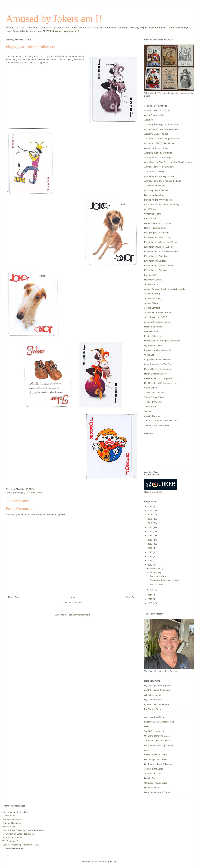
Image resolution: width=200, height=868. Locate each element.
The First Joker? (10, 841)
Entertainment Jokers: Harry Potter (161, 242)
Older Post (131, 597)
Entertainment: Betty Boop (157, 256)
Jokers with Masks (158, 576)
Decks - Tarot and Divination (158, 223)
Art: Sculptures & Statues (156, 190)
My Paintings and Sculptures (158, 686)
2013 (150, 561)
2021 (150, 527)
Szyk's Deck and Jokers (156, 392)
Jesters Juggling (152, 294)
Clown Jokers (151, 219)
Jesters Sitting (151, 303)
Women (148, 411)
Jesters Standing (152, 308)
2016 (150, 548)
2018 (150, 540)
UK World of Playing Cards (157, 736)
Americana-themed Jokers (157, 148)
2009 (150, 603)
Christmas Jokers (152, 214)
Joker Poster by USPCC (156, 317)
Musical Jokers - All (153, 336)
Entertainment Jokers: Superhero (160, 247)
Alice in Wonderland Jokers (15, 812)
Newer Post (14, 597)
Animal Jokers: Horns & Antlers (159, 167)
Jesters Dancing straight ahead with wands (165, 289)
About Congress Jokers (155, 115)
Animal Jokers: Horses (155, 172)
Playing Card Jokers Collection (164, 580)
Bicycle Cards (151, 778)
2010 (150, 599)
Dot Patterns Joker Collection (158, 764)
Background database (155, 195)
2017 (150, 544)
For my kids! (150, 275)
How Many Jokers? (153, 280)
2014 (150, 556)
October (154, 573)
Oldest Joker (150, 355)
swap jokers (37, 492)
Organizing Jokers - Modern (157, 360)
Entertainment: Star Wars (156, 270)
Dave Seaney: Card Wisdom (158, 792)
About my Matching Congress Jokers (162, 125)
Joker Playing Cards (154, 769)
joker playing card (22, 492)
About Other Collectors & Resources (161, 129)
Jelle (146, 750)
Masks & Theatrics (153, 327)
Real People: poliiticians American (160, 383)
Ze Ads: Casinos (152, 416)
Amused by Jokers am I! (54, 19)
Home (73, 597)
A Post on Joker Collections (157, 741)
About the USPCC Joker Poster (159, 143)
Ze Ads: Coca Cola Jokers (157, 425)
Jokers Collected (157, 585)
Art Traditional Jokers (12, 838)
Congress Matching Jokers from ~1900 (21, 845)
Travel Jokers (151, 407)
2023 (150, 519)
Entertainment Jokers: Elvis (157, 237)
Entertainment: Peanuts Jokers (159, 266)
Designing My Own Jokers (157, 233)
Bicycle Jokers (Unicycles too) (158, 200)
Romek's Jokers (152, 788)
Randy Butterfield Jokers (156, 374)
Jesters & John (151, 284)
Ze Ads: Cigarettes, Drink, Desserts (161, 421)
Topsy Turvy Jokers (153, 402)
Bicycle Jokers (9, 827)
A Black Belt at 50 (153, 695)
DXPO (147, 727)
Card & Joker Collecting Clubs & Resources (23, 830)
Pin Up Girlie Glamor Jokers (157, 369)
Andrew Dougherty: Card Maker (159, 153)
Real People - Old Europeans (158, 378)
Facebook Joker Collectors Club (159, 722)
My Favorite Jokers (153, 345)
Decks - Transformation (155, 228)
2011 (150, 595)
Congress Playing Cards (156, 783)
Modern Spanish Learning (156, 704)
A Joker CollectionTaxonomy (158, 110)
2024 (150, 515)
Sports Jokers (151, 388)
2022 (150, 523)
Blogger (113, 862)
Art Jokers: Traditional (155, 186)
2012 (150, 565)
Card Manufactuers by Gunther (159, 745)
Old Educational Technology (157, 690)
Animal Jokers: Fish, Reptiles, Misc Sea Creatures (168, 162)
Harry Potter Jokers (12, 819)
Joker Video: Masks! (154, 774)
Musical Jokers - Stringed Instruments (162, 341)
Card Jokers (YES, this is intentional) (162, 204)
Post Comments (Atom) (79, 615)
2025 (150, 511)
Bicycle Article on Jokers (156, 755)
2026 (150, 506)
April (153, 590)
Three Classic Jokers (154, 397)
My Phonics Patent (153, 709)
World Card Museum (154, 731)
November (155, 568)
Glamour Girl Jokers (12, 823)
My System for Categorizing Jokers (19, 834)
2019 (150, 536)
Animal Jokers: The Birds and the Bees (163, 181)
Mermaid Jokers (152, 331)
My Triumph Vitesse (154, 700)
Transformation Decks (13, 848)
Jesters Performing (153, 298)
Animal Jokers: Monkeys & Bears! (160, 176)
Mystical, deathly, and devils (157, 350)
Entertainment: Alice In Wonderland (161, 251)
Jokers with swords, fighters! (158, 322)
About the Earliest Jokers (156, 134)
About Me (149, 120)
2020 (150, 531)
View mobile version (72, 603)
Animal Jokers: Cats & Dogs (158, 157)
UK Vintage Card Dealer (156, 759)
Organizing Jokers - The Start (158, 364)
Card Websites (151, 209)
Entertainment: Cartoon (155, 261)
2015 (150, 552)
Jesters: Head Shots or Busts (158, 313)
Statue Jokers (9, 816)
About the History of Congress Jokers (162, 139)
